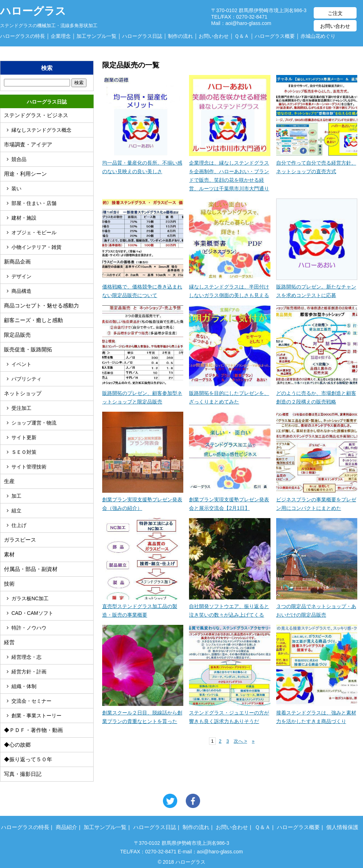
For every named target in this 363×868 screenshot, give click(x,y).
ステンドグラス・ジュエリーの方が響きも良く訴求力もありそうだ (230, 713)
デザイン (21, 276)
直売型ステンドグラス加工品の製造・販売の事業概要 (143, 606)
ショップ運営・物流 (34, 423)
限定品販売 (17, 335)
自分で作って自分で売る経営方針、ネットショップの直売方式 (317, 163)
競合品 (19, 159)
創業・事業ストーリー (36, 716)
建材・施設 (24, 218)
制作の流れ (180, 36)
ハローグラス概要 (275, 36)
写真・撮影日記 (23, 774)
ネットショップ (23, 393)
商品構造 (21, 291)
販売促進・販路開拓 (28, 349)
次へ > (240, 741)
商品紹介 (66, 827)
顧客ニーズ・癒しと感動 (33, 320)
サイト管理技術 (29, 467)
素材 (9, 554)
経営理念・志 (26, 657)
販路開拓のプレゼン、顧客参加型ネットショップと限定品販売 (143, 393)
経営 (9, 642)
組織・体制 (24, 686)
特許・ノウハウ (29, 628)
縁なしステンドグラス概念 (41, 130)
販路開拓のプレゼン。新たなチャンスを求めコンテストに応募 (317, 287)
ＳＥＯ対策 (24, 452)
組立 (16, 511)
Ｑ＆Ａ (242, 36)
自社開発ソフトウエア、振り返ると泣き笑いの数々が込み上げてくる (230, 606)
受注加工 (21, 408)
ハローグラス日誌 (142, 36)
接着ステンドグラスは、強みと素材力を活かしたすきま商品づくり (317, 713)
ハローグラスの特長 (23, 36)
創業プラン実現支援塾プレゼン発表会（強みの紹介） (143, 500)
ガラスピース (20, 540)
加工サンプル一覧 (96, 36)
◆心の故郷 (17, 745)
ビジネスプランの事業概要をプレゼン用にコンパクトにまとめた (317, 500)
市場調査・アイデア (28, 144)
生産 (9, 481)
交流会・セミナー (31, 701)
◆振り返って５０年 (28, 759)
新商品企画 (17, 262)
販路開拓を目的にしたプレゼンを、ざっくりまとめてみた (230, 393)
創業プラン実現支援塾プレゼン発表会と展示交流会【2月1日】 (230, 500)
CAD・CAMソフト (32, 613)
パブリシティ (26, 379)
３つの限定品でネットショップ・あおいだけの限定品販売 (317, 606)
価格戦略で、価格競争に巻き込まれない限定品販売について (143, 287)
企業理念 (61, 36)
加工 (16, 496)
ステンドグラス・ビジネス (36, 115)
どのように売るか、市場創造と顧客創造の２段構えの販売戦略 (317, 393)
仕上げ (19, 525)
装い (16, 189)
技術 (9, 584)
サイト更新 (24, 437)
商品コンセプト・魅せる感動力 (41, 305)
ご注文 (335, 13)
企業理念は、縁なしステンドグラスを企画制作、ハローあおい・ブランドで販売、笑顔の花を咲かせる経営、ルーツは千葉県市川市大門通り (230, 171)
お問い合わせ (335, 26)
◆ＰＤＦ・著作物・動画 (33, 730)
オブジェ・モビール (34, 232)
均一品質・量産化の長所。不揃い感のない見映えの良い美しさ (143, 163)
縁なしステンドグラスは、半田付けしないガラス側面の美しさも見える (230, 287)
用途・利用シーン (25, 174)
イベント (21, 364)
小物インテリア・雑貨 (36, 247)
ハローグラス (33, 7)
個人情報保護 (342, 827)
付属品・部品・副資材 (31, 569)
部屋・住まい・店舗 (34, 203)
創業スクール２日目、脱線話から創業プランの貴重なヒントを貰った (143, 713)
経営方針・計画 (29, 672)
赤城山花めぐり (318, 36)
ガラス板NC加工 (30, 598)
